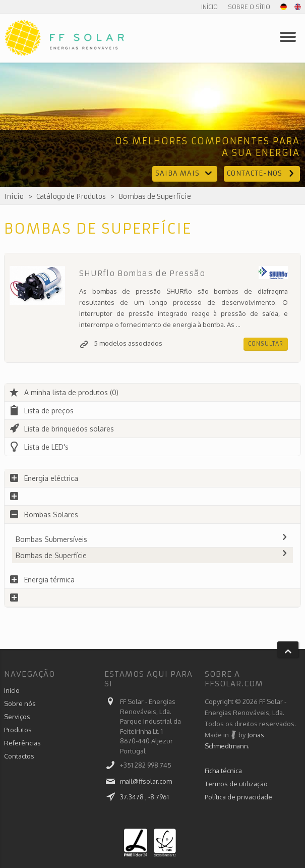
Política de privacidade (238, 797)
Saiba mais (185, 173)
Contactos (19, 756)
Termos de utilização (236, 784)
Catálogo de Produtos (71, 197)
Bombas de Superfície (155, 197)
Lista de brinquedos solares (62, 429)
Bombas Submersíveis (152, 539)
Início (209, 7)
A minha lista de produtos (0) (64, 392)
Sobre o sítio (249, 7)
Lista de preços (41, 411)
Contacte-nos (262, 173)
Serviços (17, 717)
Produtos (18, 730)
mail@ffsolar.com (146, 781)
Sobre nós (20, 703)
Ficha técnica (223, 771)
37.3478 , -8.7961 (144, 797)
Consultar (266, 344)
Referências (22, 743)
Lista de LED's (39, 447)
